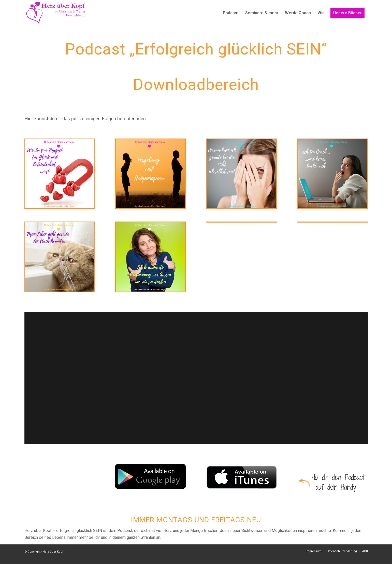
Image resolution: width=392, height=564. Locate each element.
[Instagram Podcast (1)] (242, 174)
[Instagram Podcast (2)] (333, 174)
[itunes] (242, 477)
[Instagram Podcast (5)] (60, 257)
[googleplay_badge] (150, 476)
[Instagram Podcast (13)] (60, 174)
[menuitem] (231, 13)
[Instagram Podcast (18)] (150, 174)
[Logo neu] (56, 13)
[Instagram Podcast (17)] (150, 257)
